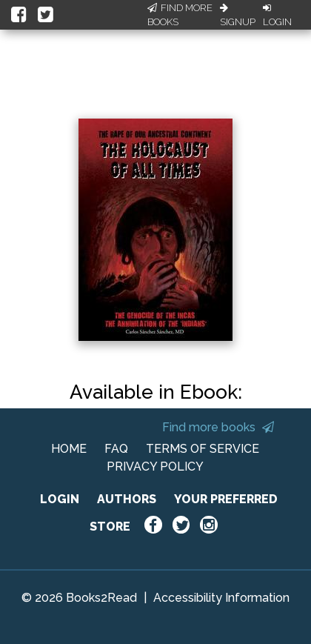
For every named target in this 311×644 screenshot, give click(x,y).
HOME (69, 449)
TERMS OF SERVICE (203, 449)
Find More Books (180, 15)
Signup (238, 16)
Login (277, 16)
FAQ (116, 449)
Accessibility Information (221, 598)
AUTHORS (127, 499)
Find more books (218, 427)
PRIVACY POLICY (155, 467)
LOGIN (60, 499)
